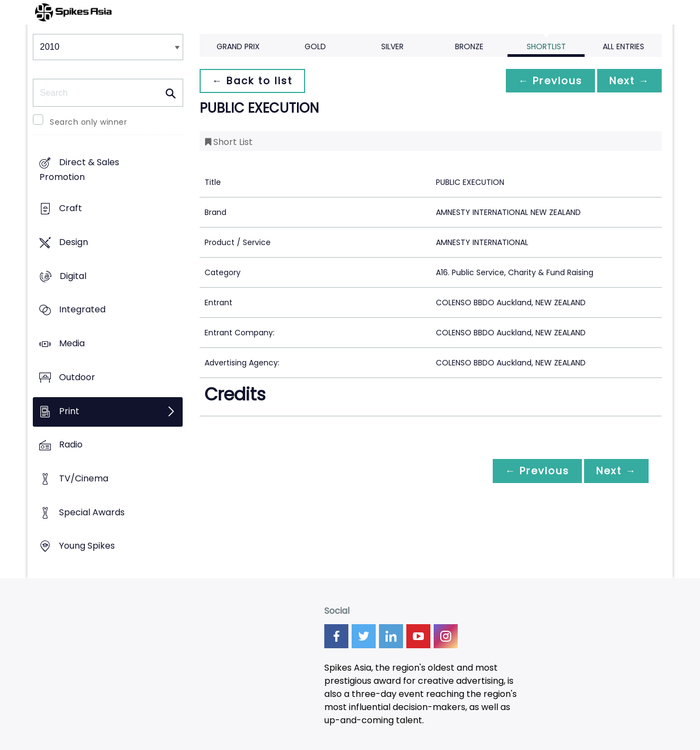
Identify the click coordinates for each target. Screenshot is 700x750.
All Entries (623, 46)
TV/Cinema (84, 478)
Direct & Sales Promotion (79, 170)
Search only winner (88, 122)
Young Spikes (87, 546)
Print (69, 411)
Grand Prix (238, 46)
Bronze (469, 46)
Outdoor (77, 377)
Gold (315, 46)
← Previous (547, 81)
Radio (71, 445)
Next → (628, 81)
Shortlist (546, 46)
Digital (73, 276)
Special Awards (92, 512)
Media (72, 343)
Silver (392, 46)
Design (74, 242)
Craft (71, 209)
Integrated (82, 310)
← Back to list (253, 81)
